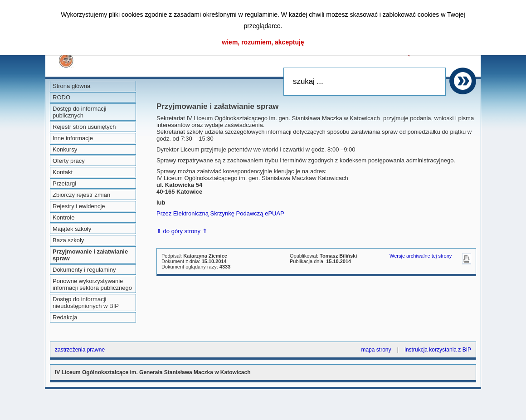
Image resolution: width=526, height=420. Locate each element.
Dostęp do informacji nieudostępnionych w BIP (86, 303)
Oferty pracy (69, 161)
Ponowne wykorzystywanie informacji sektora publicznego (92, 284)
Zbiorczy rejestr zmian (81, 195)
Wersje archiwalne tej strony (421, 256)
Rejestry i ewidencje (79, 206)
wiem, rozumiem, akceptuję (263, 42)
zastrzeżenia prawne (80, 350)
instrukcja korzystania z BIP (438, 350)
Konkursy (65, 149)
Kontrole (63, 217)
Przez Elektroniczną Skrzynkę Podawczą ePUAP (220, 213)
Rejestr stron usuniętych (84, 127)
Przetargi (64, 183)
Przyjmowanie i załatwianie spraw (90, 255)
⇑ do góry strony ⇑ (182, 231)
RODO (61, 97)
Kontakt (63, 172)
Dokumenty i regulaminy (84, 270)
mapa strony (376, 350)
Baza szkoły (68, 240)
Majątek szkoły (72, 229)
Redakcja (65, 317)
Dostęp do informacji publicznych (80, 112)
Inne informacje (73, 138)
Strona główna (71, 86)
